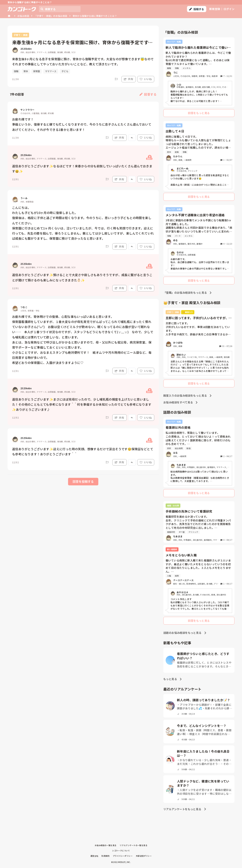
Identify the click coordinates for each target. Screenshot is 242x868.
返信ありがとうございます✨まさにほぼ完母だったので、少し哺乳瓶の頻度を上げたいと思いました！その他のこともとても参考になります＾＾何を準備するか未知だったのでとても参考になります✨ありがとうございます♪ (82, 404)
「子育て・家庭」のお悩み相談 (51, 16)
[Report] (116, 79)
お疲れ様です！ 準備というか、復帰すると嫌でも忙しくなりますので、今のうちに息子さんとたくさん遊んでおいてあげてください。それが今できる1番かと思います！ (82, 124)
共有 (129, 79)
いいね (146, 79)
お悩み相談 (23, 16)
